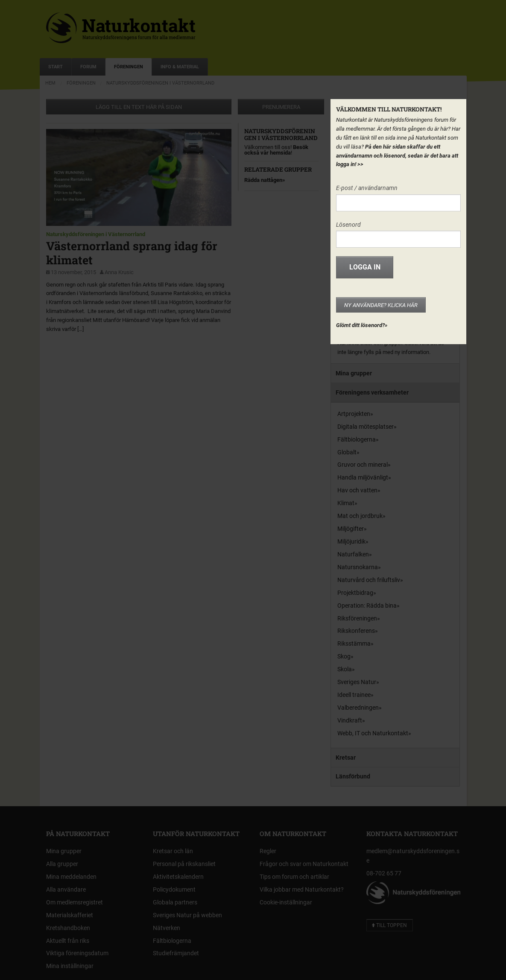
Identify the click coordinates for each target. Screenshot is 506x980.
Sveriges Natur (357, 682)
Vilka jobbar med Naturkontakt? (302, 889)
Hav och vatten (357, 490)
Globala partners (175, 902)
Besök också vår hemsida (276, 150)
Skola (345, 669)
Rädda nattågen (263, 180)
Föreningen (129, 67)
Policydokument (174, 889)
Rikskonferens (356, 631)
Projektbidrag (355, 593)
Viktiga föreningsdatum (77, 953)
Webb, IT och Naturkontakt (373, 733)
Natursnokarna (358, 567)
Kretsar (346, 758)
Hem (50, 83)
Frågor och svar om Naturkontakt (304, 864)
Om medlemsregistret (75, 902)
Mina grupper (354, 373)
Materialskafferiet (70, 915)
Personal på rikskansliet (184, 864)
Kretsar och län (173, 851)
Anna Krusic (119, 272)
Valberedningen (358, 708)
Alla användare (66, 889)
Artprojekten (354, 414)
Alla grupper (62, 864)
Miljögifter (351, 529)
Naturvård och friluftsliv (369, 580)
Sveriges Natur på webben (187, 915)
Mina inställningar (70, 966)
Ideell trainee (354, 695)
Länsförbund (353, 776)
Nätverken (167, 928)
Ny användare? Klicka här (381, 305)
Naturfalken (353, 554)
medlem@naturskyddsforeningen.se (413, 856)
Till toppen (389, 925)
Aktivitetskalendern (178, 877)
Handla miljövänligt (363, 477)
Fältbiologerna (357, 439)
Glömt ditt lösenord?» (362, 325)
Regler (268, 851)
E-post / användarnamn (367, 188)
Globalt (347, 452)
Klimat (346, 503)
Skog (344, 656)
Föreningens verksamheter (372, 392)
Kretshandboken (68, 928)
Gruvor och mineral (363, 465)
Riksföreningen (357, 618)
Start (56, 67)
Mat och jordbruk (360, 516)
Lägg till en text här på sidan (139, 107)
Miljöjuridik (351, 541)
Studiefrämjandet (176, 953)
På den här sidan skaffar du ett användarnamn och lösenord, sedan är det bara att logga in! (397, 156)
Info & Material (180, 67)
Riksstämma (354, 644)
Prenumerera (281, 107)
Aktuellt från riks (68, 941)
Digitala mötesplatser (366, 427)
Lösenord (348, 225)
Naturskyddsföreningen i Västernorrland (160, 83)
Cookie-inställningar (286, 902)
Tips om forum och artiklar (294, 877)
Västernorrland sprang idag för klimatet (132, 253)
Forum (88, 67)
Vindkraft (350, 720)
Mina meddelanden (71, 877)
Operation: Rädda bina (367, 606)
